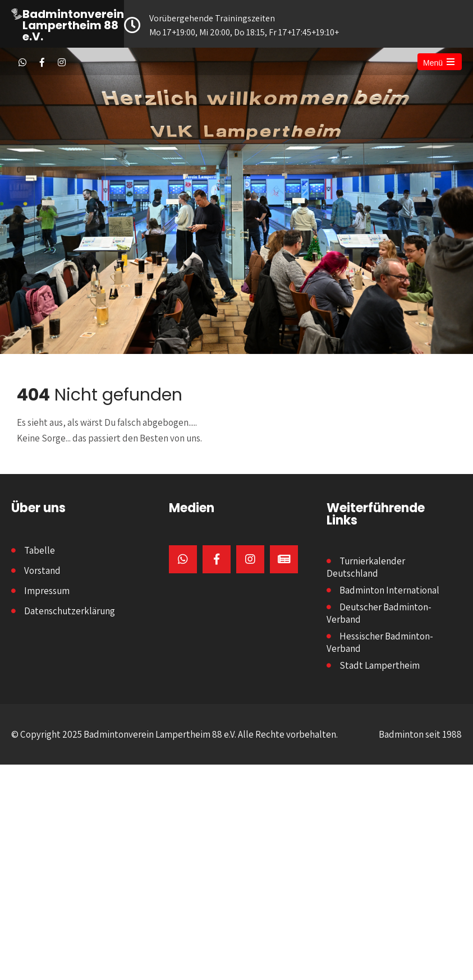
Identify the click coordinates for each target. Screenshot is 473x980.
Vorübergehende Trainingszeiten (234, 26)
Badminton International (389, 590)
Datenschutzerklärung (70, 611)
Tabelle (40, 550)
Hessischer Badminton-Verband (380, 642)
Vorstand (42, 570)
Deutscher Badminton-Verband (379, 613)
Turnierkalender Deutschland (366, 567)
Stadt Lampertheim (380, 665)
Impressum (47, 591)
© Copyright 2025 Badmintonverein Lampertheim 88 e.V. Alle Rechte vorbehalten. (174, 734)
